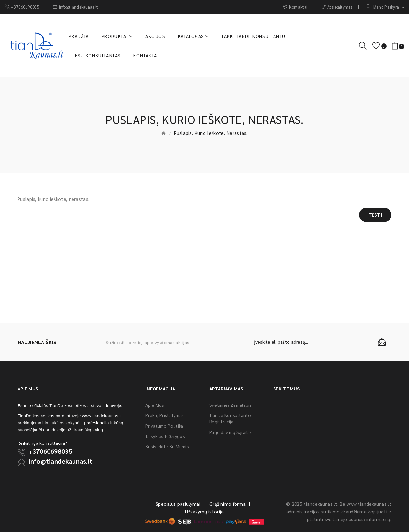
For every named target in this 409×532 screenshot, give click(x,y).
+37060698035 (50, 451)
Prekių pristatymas (165, 415)
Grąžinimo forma (228, 504)
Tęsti (375, 215)
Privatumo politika (164, 426)
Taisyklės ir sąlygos (165, 436)
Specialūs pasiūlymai (178, 504)
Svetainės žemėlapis (231, 405)
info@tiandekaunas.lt (60, 461)
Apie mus (155, 405)
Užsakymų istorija (204, 511)
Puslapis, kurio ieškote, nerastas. (211, 133)
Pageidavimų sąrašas (231, 432)
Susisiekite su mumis (167, 446)
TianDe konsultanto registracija (230, 418)
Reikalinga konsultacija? (42, 443)
